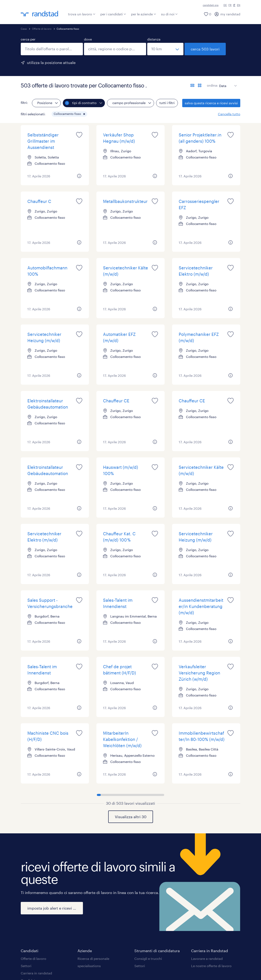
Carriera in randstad (36, 973)
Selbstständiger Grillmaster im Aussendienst (43, 141)
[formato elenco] (192, 85)
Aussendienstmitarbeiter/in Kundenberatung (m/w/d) (201, 606)
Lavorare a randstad (207, 959)
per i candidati (113, 14)
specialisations (89, 966)
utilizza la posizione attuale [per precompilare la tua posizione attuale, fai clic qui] (51, 63)
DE (225, 5)
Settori (26, 966)
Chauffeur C (39, 201)
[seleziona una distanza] (165, 49)
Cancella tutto (229, 114)
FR (230, 5)
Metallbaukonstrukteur (125, 201)
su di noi (169, 14)
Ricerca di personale (93, 959)
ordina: (212, 85)
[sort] (227, 83)
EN (239, 5)
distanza (154, 39)
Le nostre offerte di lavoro (211, 966)
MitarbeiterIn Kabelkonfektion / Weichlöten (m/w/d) (122, 739)
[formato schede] (200, 85)
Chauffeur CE (116, 401)
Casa (24, 29)
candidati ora (211, 5)
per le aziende (144, 14)
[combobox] (52, 49)
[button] (84, 114)
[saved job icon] (79, 135)
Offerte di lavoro (42, 29)
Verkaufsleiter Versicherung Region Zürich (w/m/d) (199, 673)
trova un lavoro (82, 14)
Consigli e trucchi (148, 959)
